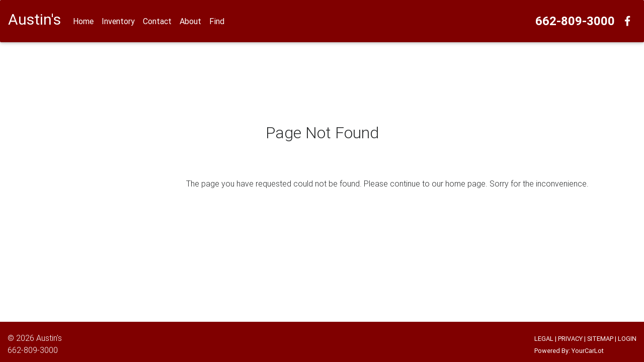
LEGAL (544, 339)
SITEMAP (600, 339)
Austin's (49, 338)
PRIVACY (570, 339)
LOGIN (627, 339)
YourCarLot (588, 351)
